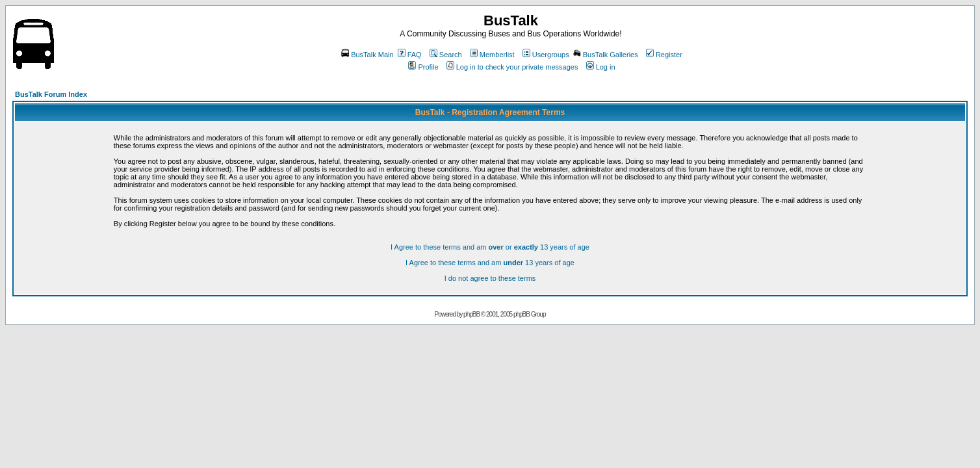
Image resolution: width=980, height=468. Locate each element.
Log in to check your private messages (512, 67)
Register (664, 55)
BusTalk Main (367, 55)
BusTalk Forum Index (51, 94)
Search (446, 55)
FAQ (410, 55)
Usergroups (546, 55)
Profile (423, 67)
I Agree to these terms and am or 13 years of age (490, 247)
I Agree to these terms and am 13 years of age (490, 263)
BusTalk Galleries (606, 55)
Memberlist (492, 55)
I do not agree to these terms (490, 278)
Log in (601, 67)
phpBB (471, 314)
